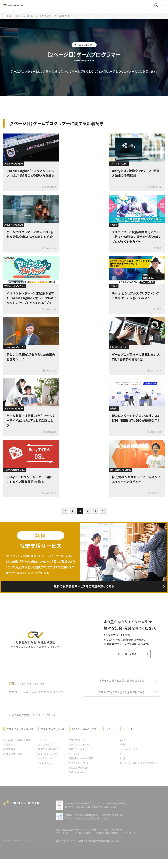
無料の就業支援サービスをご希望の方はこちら (84, 588)
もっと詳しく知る (125, 656)
